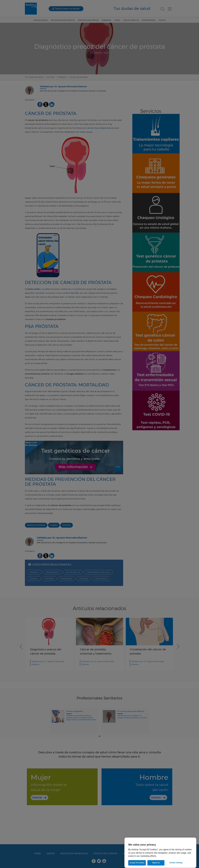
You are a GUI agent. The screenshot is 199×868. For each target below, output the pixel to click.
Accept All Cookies (137, 863)
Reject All (156, 863)
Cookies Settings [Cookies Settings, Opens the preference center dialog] (176, 863)
